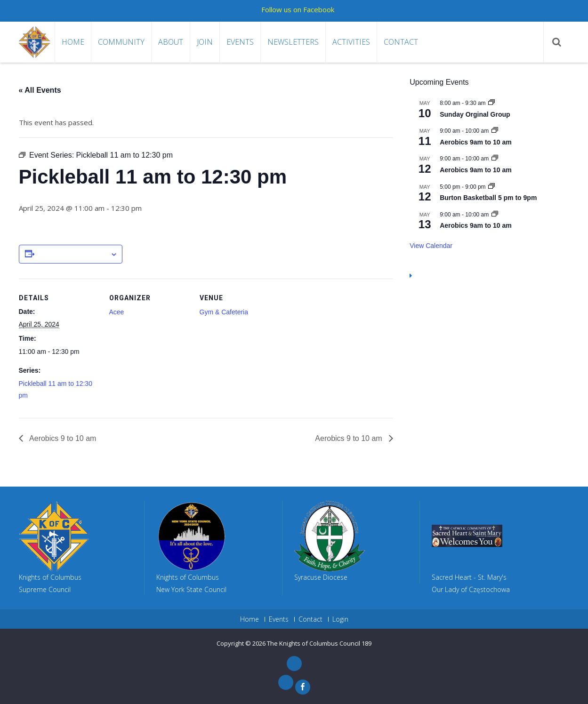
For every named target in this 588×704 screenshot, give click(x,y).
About (171, 42)
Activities (351, 42)
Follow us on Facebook (298, 9)
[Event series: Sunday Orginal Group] (491, 103)
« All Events (40, 90)
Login (340, 619)
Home (73, 42)
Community (121, 42)
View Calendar (431, 246)
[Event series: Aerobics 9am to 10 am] (495, 131)
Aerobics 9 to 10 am (62, 438)
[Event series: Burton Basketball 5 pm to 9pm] (491, 187)
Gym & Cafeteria (224, 312)
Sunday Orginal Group (475, 114)
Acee (117, 312)
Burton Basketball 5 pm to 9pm (488, 198)
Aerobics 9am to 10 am (476, 142)
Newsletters (293, 42)
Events (240, 42)
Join (205, 42)
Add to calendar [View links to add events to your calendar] (72, 255)
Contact (401, 42)
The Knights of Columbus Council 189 (319, 643)
